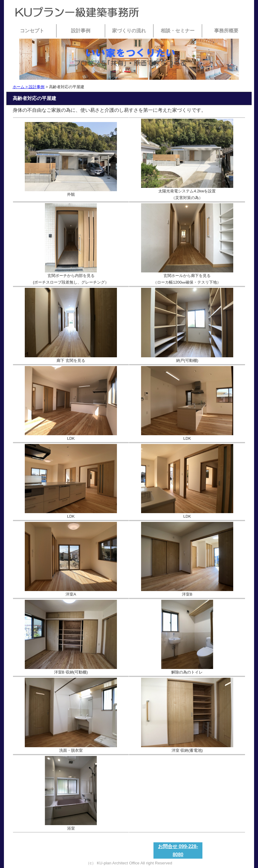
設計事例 (81, 31)
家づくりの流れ (129, 31)
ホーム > (21, 87)
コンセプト (32, 31)
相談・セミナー (178, 31)
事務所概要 (226, 31)
